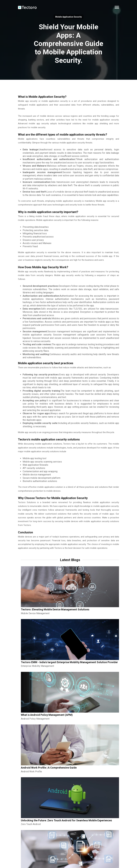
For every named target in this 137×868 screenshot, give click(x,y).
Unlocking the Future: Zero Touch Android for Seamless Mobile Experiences (66, 820)
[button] (117, 7)
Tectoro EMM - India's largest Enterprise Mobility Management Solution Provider (69, 662)
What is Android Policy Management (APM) (47, 715)
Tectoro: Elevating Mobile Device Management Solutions (55, 609)
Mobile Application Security (68, 17)
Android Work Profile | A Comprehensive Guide (49, 768)
